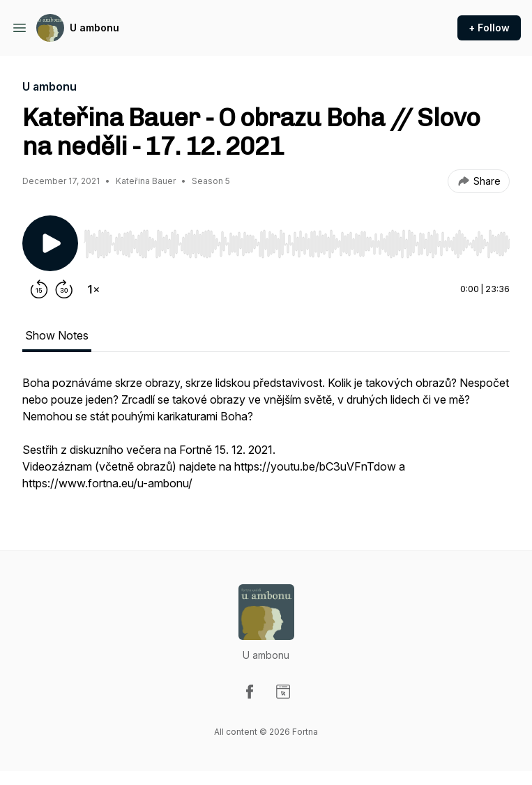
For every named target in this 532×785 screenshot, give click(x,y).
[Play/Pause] (50, 243)
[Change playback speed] (93, 289)
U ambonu (94, 28)
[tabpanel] (266, 440)
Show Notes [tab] (57, 335)
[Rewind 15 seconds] (39, 289)
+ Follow (489, 28)
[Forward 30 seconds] (64, 289)
